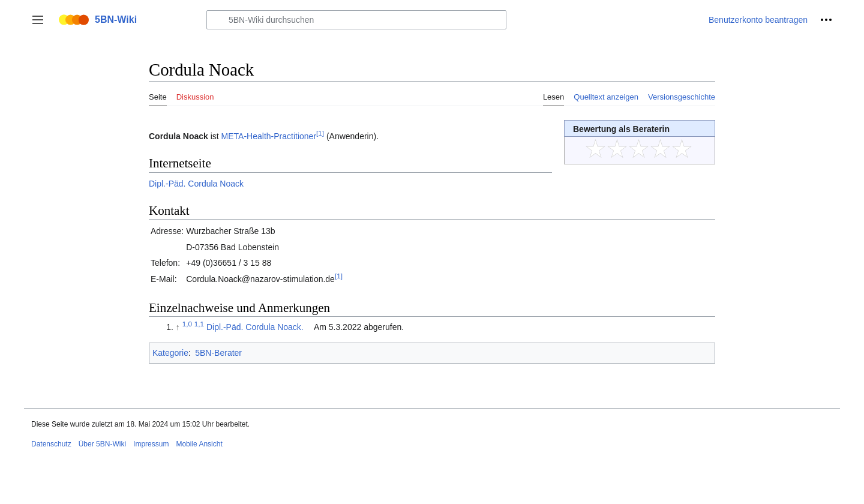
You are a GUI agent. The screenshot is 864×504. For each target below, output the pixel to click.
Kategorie (170, 353)
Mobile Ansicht (199, 444)
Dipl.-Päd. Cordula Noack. (255, 327)
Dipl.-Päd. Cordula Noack (196, 184)
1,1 (199, 324)
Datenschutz (51, 444)
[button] (38, 20)
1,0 (187, 324)
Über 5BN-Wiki (102, 444)
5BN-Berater (218, 353)
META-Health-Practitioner (269, 136)
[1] (320, 133)
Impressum (151, 444)
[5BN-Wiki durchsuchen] (356, 20)
